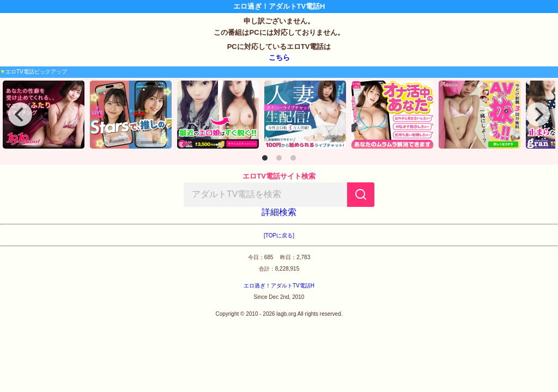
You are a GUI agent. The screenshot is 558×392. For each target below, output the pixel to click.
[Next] (538, 114)
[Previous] (20, 114)
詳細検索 (279, 212)
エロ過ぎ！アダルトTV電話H (279, 286)
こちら (279, 57)
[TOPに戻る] (279, 235)
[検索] (361, 195)
